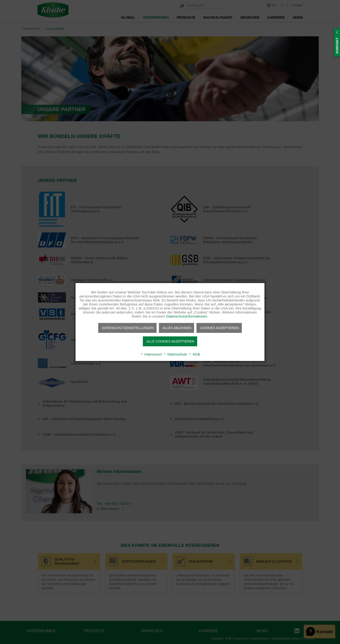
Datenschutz (175, 354)
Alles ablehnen (177, 328)
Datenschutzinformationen (187, 316)
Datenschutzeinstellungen (128, 328)
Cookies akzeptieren (219, 328)
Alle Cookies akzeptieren (170, 341)
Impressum (151, 354)
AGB (194, 354)
